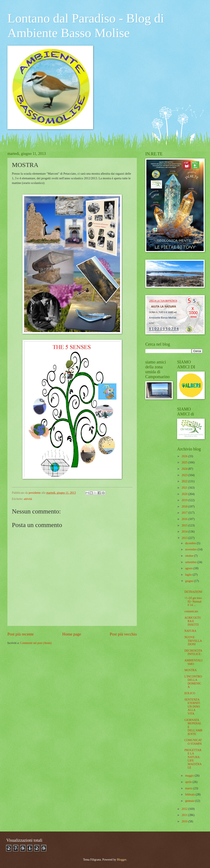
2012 (185, 809)
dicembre (191, 543)
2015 (185, 525)
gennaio (190, 801)
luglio (189, 575)
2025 (185, 462)
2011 (185, 815)
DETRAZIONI (193, 592)
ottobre (190, 556)
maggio (190, 776)
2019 (185, 500)
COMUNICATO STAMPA (193, 742)
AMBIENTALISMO (193, 662)
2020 (185, 494)
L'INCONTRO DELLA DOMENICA (193, 682)
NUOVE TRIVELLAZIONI (193, 641)
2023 (185, 475)
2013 (185, 538)
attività (28, 499)
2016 (185, 519)
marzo (189, 788)
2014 (185, 532)
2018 (185, 507)
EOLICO (190, 693)
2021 (185, 488)
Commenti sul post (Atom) (36, 643)
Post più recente (20, 634)
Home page (72, 634)
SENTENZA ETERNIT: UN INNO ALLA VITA (192, 707)
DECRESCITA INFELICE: (193, 652)
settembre (191, 562)
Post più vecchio (123, 634)
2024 (185, 469)
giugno (190, 581)
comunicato (191, 611)
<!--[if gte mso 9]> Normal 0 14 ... (193, 602)
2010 (185, 821)
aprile (189, 782)
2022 (185, 481)
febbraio (190, 794)
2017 (185, 513)
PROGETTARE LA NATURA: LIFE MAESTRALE (193, 759)
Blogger (122, 860)
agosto (189, 568)
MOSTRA (190, 670)
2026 (185, 456)
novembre (191, 549)
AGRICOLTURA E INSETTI (193, 621)
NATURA (190, 631)
